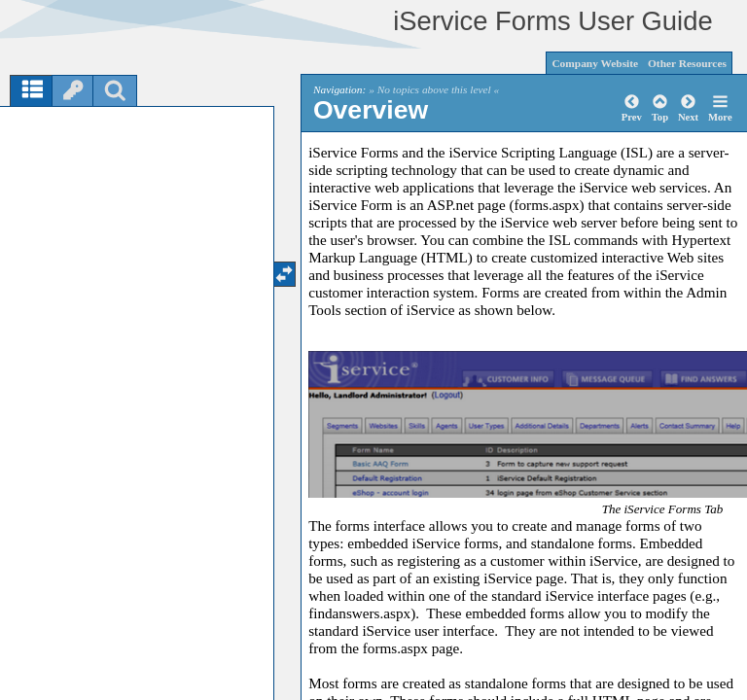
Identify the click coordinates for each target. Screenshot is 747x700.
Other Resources (687, 63)
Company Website (595, 63)
